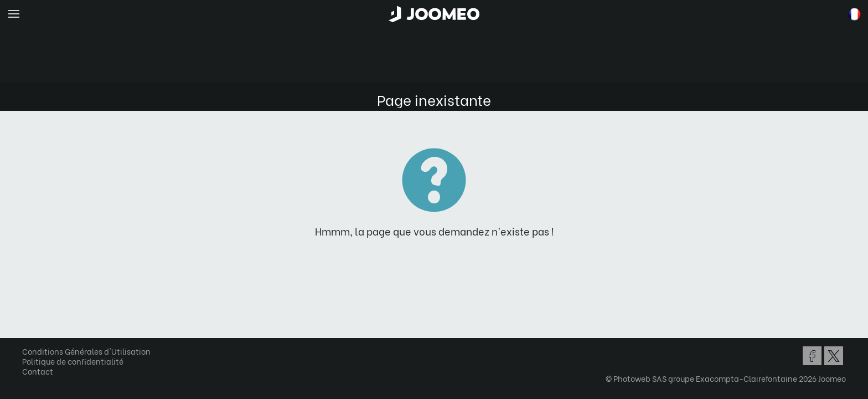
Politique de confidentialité (77, 361)
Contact (42, 371)
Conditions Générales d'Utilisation (90, 351)
